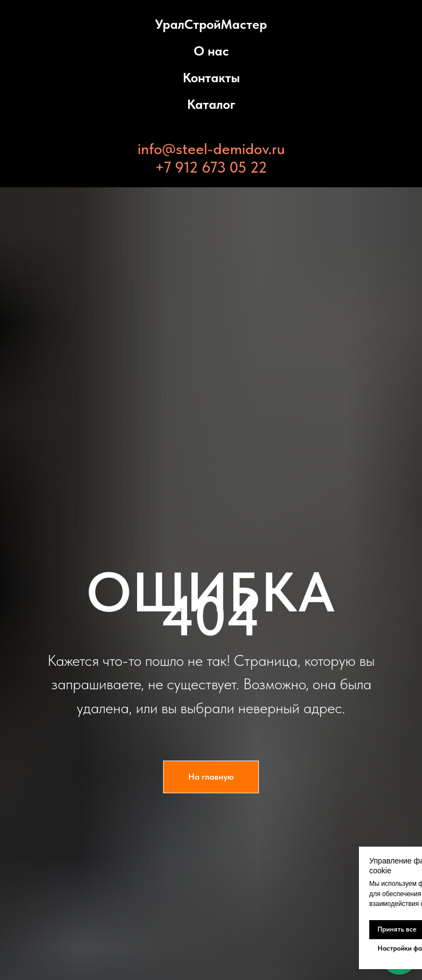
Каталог (211, 104)
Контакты (211, 78)
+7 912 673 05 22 (211, 167)
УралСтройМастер (211, 24)
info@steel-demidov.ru (211, 149)
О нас (211, 51)
